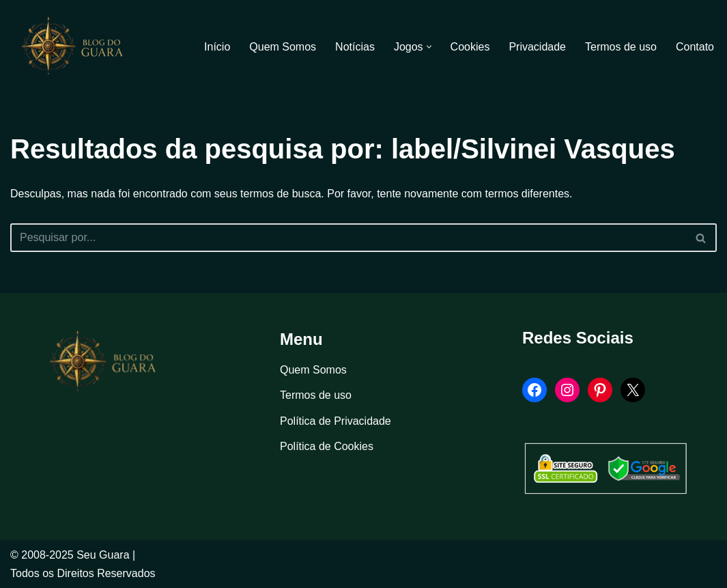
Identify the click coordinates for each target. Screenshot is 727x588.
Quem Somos (283, 47)
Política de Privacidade (336, 421)
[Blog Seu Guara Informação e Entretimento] (79, 46)
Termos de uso (621, 47)
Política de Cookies (327, 446)
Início (217, 47)
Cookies (470, 47)
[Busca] (348, 238)
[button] (429, 47)
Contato (695, 47)
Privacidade (537, 47)
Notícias (355, 47)
